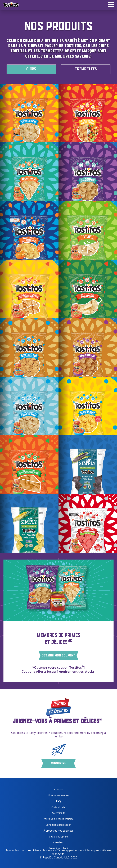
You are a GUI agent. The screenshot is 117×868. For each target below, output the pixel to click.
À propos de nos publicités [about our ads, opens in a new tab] (57, 831)
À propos (59, 789)
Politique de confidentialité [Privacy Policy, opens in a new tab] (57, 820)
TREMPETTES (86, 69)
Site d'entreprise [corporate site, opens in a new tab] (54, 837)
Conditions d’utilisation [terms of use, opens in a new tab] (56, 825)
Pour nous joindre (59, 795)
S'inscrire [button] (58, 763)
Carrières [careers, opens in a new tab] (52, 843)
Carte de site (58, 807)
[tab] (111, 5)
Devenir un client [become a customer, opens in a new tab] (54, 849)
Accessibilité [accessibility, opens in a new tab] (53, 814)
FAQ (59, 801)
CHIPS (31, 69)
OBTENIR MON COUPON (58, 655)
